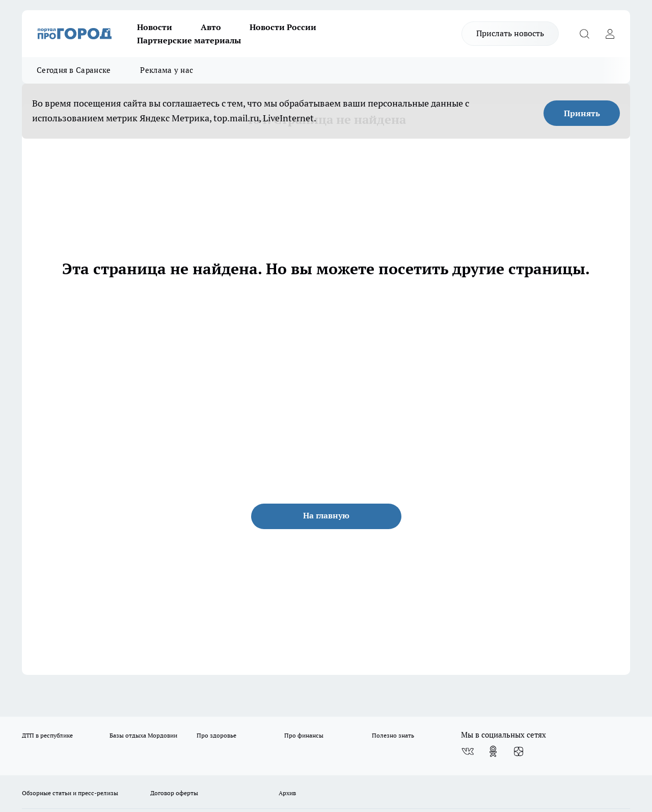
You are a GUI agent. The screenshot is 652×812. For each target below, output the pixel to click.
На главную (326, 515)
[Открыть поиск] (584, 34)
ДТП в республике (47, 735)
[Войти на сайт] (610, 34)
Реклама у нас (167, 70)
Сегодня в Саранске (74, 70)
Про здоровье (216, 735)
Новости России (283, 27)
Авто (211, 27)
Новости (155, 27)
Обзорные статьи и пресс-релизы (70, 793)
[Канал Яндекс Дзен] (519, 751)
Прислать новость (510, 33)
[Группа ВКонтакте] (468, 751)
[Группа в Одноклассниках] (493, 751)
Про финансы (304, 735)
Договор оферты (174, 793)
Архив (287, 793)
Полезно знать (393, 735)
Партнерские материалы (189, 40)
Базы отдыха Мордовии (143, 735)
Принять (582, 113)
